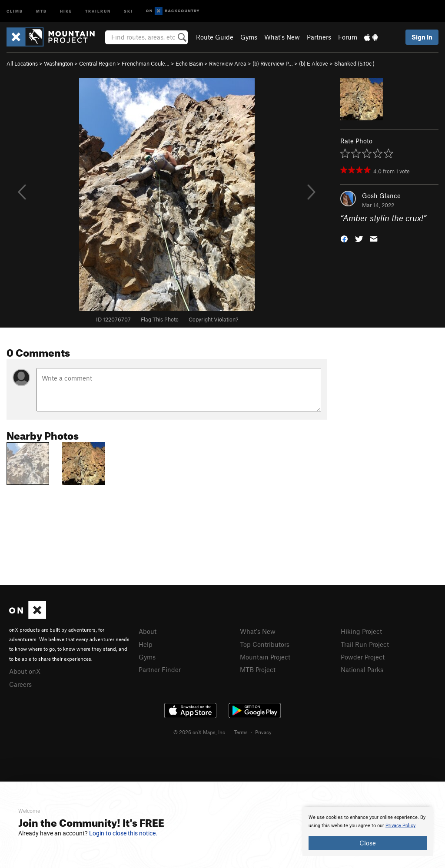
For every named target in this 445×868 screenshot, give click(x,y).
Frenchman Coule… (146, 63)
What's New (282, 37)
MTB (42, 11)
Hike (66, 11)
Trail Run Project (365, 644)
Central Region (97, 63)
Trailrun (98, 11)
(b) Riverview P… (273, 63)
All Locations (22, 63)
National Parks (362, 669)
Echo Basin (189, 63)
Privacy (263, 732)
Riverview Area (228, 63)
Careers (20, 684)
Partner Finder (160, 669)
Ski (128, 11)
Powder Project (363, 657)
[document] (368, 832)
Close (368, 843)
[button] (344, 238)
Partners (319, 37)
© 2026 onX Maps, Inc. (200, 732)
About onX (25, 671)
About (148, 631)
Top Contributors (265, 644)
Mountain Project (265, 657)
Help (146, 644)
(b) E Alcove (314, 63)
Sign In (422, 37)
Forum (348, 37)
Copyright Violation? (213, 319)
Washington (58, 63)
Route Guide (215, 37)
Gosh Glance (381, 195)
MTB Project (258, 669)
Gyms (249, 37)
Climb (15, 11)
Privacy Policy (400, 826)
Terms (241, 732)
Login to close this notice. (123, 833)
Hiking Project (361, 631)
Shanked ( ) (354, 63)
